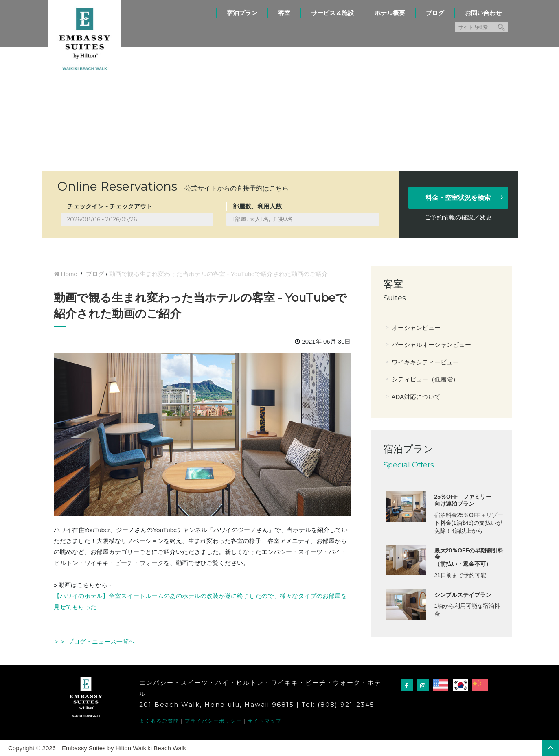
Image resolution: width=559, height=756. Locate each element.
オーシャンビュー (416, 328)
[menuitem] (242, 9)
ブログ (435, 13)
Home (69, 274)
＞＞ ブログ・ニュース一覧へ (94, 641)
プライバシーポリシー (213, 721)
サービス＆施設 (332, 13)
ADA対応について (416, 397)
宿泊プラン (242, 13)
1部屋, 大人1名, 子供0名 (263, 219)
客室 (284, 13)
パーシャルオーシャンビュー (431, 345)
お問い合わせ (483, 13)
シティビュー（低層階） (425, 379)
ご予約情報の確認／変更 (458, 217)
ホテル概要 (390, 13)
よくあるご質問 (159, 721)
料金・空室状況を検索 (465, 198)
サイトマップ (265, 721)
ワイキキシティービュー (425, 362)
